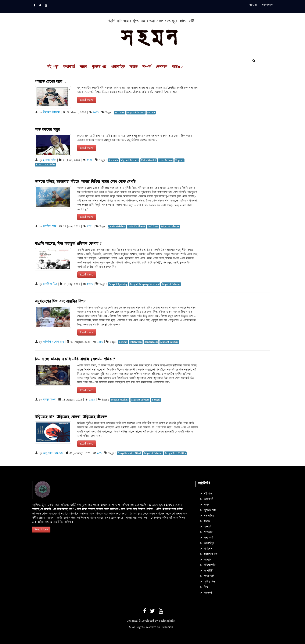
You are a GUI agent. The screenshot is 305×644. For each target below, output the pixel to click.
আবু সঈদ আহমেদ (53, 453)
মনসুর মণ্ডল (49, 400)
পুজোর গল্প (99, 67)
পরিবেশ (206, 549)
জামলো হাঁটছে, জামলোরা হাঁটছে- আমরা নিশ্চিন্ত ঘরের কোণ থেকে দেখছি (85, 182)
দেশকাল (162, 67)
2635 (96, 112)
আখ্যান (206, 560)
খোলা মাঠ (207, 576)
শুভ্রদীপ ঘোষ (50, 226)
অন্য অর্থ (207, 538)
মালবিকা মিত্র (50, 284)
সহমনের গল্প (209, 554)
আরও (176, 67)
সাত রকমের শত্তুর (47, 130)
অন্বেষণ (206, 593)
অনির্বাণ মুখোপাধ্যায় (53, 342)
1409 (100, 342)
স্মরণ (83, 67)
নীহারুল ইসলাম (51, 112)
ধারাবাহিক (118, 67)
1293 (90, 284)
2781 (90, 226)
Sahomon (167, 627)
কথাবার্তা (69, 67)
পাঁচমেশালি (208, 565)
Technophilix (167, 621)
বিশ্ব (204, 587)
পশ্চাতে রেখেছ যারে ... (51, 82)
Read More (41, 530)
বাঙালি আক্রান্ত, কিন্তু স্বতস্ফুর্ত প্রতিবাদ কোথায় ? (68, 244)
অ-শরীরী (207, 571)
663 (99, 453)
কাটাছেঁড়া (207, 543)
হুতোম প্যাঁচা (50, 160)
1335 (92, 400)
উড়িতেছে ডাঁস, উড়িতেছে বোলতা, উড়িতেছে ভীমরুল (71, 417)
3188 (90, 160)
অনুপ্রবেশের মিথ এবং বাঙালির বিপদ (60, 302)
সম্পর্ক (147, 67)
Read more (87, 100)
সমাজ (134, 67)
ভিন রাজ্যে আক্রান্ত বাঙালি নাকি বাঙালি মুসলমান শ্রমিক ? (75, 359)
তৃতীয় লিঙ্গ (208, 582)
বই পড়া (53, 67)
